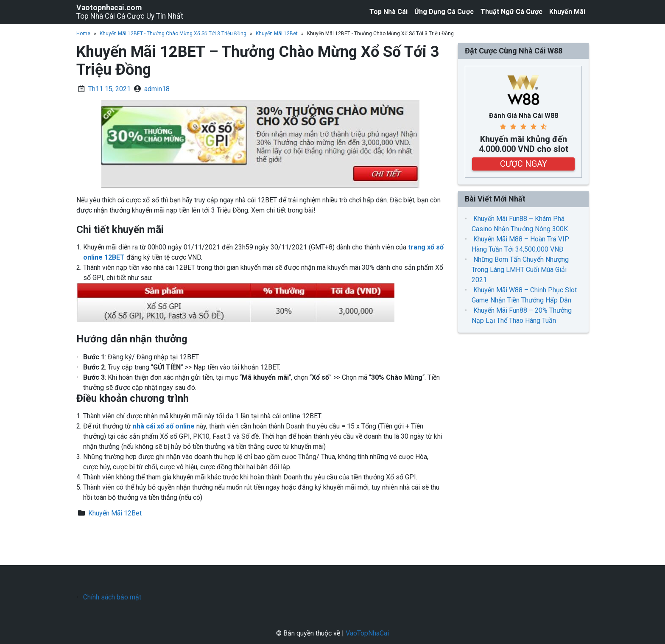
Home (83, 34)
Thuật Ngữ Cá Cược (511, 12)
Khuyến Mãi (567, 12)
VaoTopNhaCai (367, 633)
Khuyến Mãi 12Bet (277, 34)
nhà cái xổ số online (164, 426)
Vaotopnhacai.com (109, 8)
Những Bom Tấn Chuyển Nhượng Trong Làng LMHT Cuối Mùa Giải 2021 (520, 270)
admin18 (157, 89)
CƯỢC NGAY (524, 164)
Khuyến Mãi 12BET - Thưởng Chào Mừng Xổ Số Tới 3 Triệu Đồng (173, 34)
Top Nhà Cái (388, 12)
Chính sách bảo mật (112, 597)
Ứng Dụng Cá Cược (444, 12)
